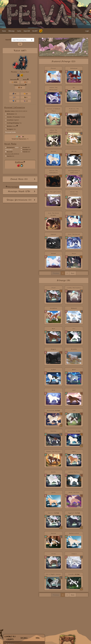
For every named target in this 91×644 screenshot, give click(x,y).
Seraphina (53, 308)
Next (73, 273)
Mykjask (74, 308)
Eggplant (71, 513)
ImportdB (27, 31)
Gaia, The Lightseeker (53, 192)
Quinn (53, 492)
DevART (35, 31)
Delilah (53, 253)
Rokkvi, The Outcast (53, 451)
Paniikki (71, 574)
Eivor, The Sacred (74, 234)
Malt (53, 329)
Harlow (53, 533)
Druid (53, 288)
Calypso (74, 554)
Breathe (74, 349)
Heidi (53, 390)
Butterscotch (74, 533)
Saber (74, 451)
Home (4, 31)
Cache (19, 31)
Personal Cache (10, 132)
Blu (74, 87)
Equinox (53, 234)
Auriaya (53, 151)
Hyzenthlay (71, 431)
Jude (74, 411)
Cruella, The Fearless (74, 288)
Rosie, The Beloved (74, 130)
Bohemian (74, 68)
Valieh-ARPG (9, 150)
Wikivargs (11, 31)
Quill (74, 390)
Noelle (53, 472)
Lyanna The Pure (74, 472)
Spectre (51, 513)
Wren (74, 370)
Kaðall (53, 370)
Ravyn (74, 253)
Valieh (17, 147)
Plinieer (53, 68)
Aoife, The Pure (74, 492)
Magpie (53, 349)
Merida (74, 151)
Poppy (74, 213)
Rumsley (53, 431)
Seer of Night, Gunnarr (53, 574)
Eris (74, 329)
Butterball (51, 411)
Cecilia (53, 554)
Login (87, 31)
